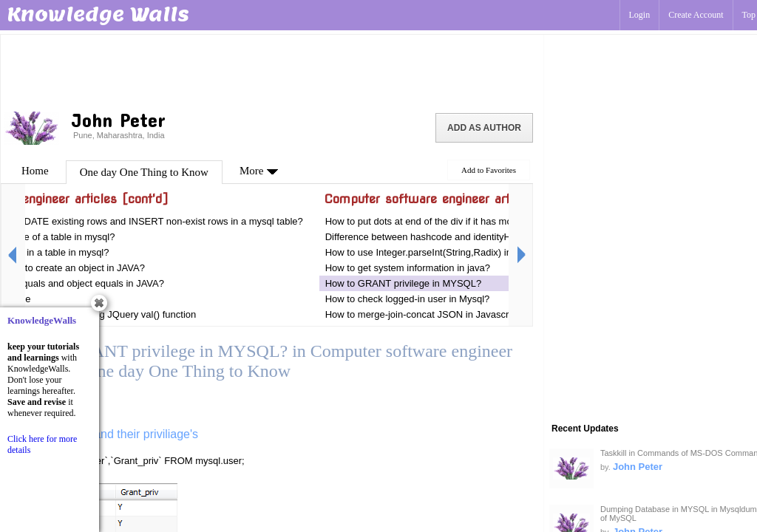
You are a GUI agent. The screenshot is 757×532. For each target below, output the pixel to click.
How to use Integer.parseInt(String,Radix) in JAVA (431, 252)
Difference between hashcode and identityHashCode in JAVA (455, 237)
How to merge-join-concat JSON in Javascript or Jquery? (446, 314)
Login (640, 15)
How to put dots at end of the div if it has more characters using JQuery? (479, 221)
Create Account (696, 15)
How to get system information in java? (408, 268)
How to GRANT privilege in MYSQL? (403, 283)
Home (35, 171)
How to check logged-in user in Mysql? (408, 299)
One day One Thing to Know (144, 172)
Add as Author (484, 128)
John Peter (638, 467)
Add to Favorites (489, 170)
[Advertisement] (272, 70)
